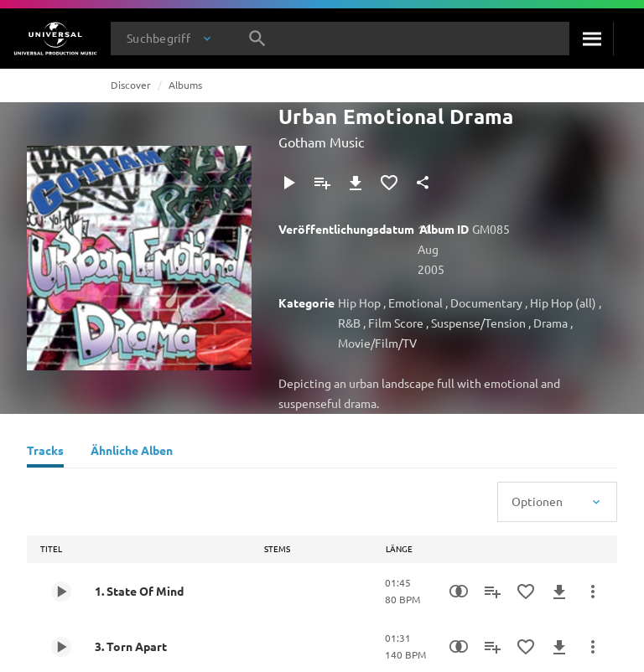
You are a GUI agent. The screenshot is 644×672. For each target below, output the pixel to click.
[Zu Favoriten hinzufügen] (389, 183)
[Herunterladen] (356, 183)
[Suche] (591, 39)
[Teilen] (423, 183)
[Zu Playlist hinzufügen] (322, 183)
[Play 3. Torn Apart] (61, 647)
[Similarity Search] (459, 592)
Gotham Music (321, 142)
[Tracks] (45, 452)
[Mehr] (593, 592)
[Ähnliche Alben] (132, 452)
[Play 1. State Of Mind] (61, 592)
